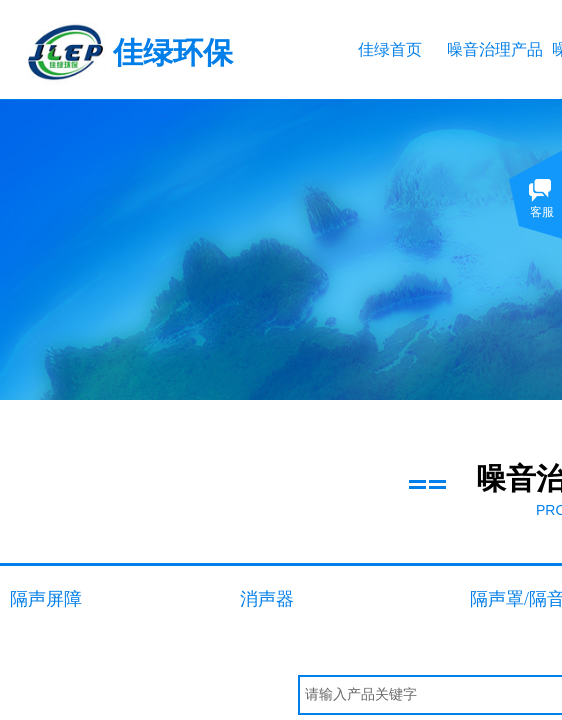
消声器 (267, 599)
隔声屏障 (46, 599)
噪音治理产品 (494, 49)
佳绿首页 (390, 49)
